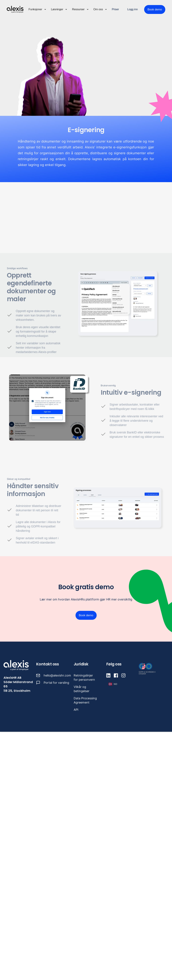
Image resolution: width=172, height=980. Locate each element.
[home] (15, 9)
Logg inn (133, 9)
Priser (115, 9)
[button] (37, 9)
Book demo (155, 9)
